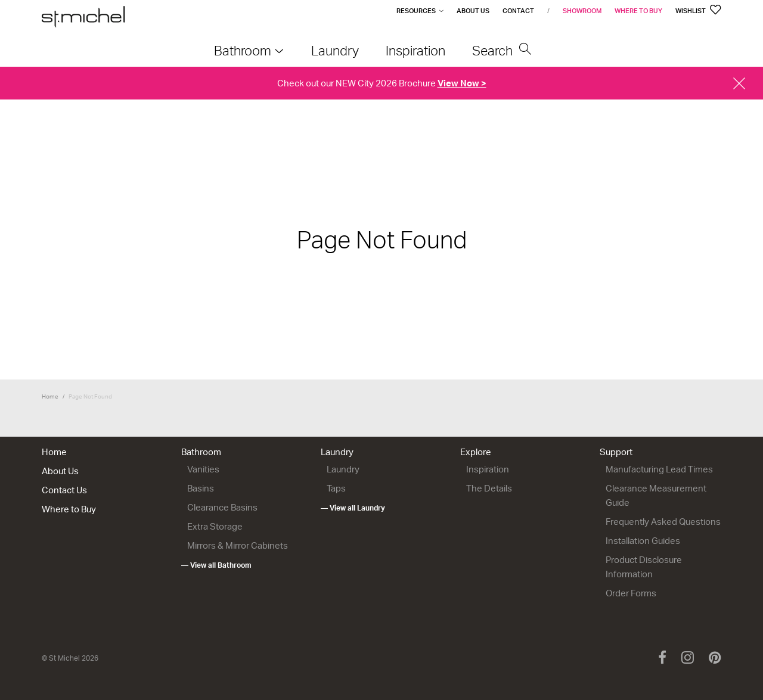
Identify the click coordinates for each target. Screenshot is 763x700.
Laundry (337, 452)
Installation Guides (643, 541)
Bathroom (201, 452)
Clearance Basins (222, 508)
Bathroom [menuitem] (243, 50)
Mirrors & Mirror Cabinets (238, 546)
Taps (336, 489)
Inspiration (488, 470)
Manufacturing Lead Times (659, 470)
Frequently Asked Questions (663, 522)
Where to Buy (638, 11)
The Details (489, 489)
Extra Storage (215, 527)
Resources (416, 11)
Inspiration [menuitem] (415, 50)
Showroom (582, 11)
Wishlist (698, 11)
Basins (201, 489)
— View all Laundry (353, 508)
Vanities (203, 470)
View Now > (462, 83)
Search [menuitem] (502, 50)
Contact (518, 11)
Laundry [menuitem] (335, 50)
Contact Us (64, 491)
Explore (476, 452)
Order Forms (631, 594)
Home (50, 396)
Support (616, 452)
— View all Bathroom (216, 566)
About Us (473, 11)
